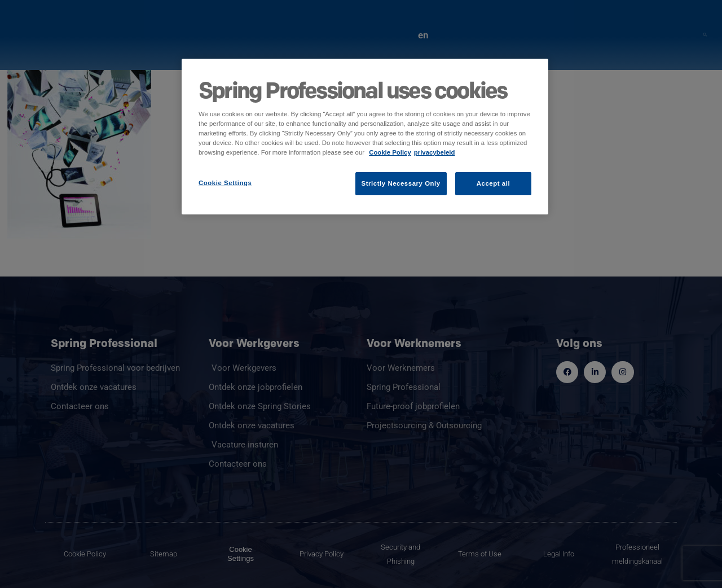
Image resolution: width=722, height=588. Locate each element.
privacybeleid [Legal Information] (435, 152)
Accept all (493, 183)
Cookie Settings (225, 183)
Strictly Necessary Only (401, 183)
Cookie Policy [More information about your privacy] (390, 152)
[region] (365, 137)
